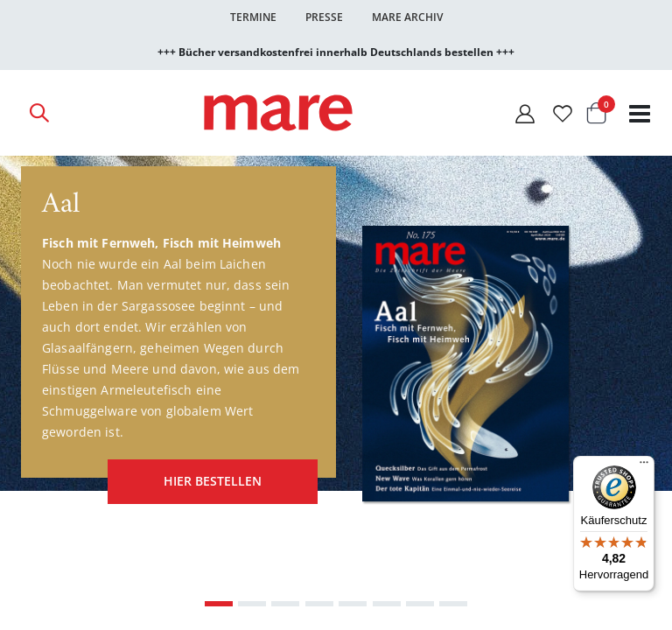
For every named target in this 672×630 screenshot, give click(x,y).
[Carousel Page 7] (420, 601)
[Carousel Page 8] (453, 601)
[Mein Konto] (525, 113)
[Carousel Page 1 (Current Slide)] (219, 601)
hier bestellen (210, 480)
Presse (324, 17)
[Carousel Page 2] (252, 601)
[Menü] (644, 460)
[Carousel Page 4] (319, 601)
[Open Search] (38, 113)
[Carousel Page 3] (285, 601)
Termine (253, 17)
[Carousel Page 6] (387, 601)
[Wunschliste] (563, 113)
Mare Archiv (407, 17)
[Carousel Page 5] (353, 601)
